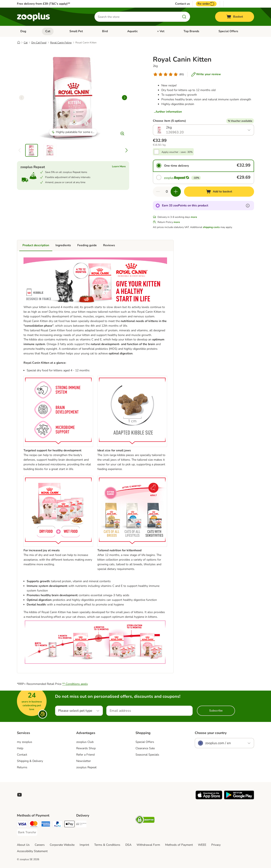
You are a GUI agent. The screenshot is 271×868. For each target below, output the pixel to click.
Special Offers (228, 31)
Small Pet (76, 31)
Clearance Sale (145, 748)
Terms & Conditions (107, 845)
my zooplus (25, 742)
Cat (48, 31)
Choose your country (211, 733)
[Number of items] (167, 192)
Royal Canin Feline (61, 43)
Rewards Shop (86, 748)
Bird (105, 31)
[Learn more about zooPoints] (248, 206)
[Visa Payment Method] (22, 825)
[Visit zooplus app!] (209, 798)
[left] (22, 98)
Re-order (206, 4)
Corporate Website (62, 845)
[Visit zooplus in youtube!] (19, 795)
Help (20, 748)
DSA (128, 845)
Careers (40, 845)
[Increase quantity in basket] (176, 192)
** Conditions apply (75, 684)
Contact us (183, 4)
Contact (22, 755)
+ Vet (161, 31)
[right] (124, 98)
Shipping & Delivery (30, 761)
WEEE (202, 845)
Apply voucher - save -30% (177, 152)
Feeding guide (87, 245)
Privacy (216, 845)
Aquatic (133, 31)
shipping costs (211, 227)
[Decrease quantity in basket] (158, 192)
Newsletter (84, 761)
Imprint (84, 845)
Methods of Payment (179, 845)
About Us (23, 845)
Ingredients (63, 245)
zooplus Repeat (86, 767)
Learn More (119, 166)
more (194, 217)
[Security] (145, 820)
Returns (22, 767)
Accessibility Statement (32, 851)
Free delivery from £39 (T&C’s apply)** (44, 4)
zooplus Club (85, 742)
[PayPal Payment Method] (58, 825)
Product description (36, 245)
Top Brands (191, 31)
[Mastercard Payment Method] (34, 825)
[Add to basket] (219, 192)
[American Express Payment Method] (46, 825)
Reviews (109, 245)
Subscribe (216, 711)
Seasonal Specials (147, 755)
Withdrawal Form (148, 845)
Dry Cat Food (39, 43)
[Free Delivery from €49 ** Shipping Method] (81, 825)
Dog (23, 31)
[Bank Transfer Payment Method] (27, 832)
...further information (168, 112)
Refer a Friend (85, 755)
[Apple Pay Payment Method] (69, 825)
